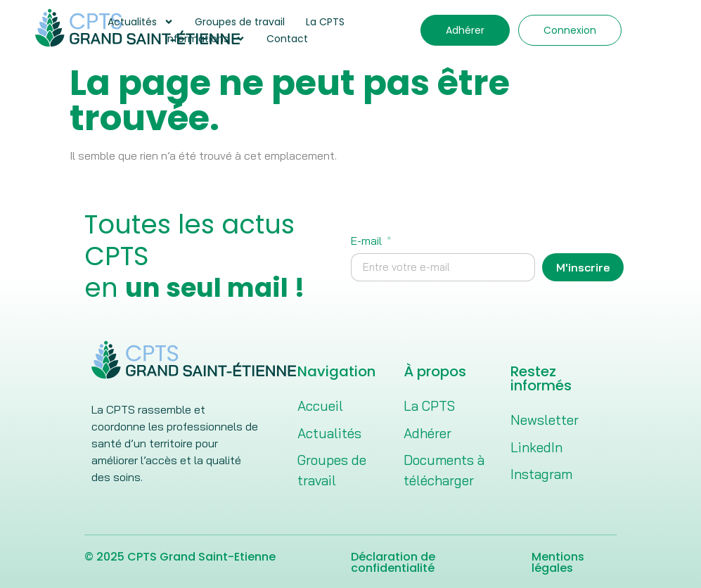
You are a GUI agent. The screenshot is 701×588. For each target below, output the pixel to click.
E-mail (368, 241)
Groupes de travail (240, 22)
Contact (287, 39)
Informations (205, 39)
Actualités (141, 22)
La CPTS (325, 22)
